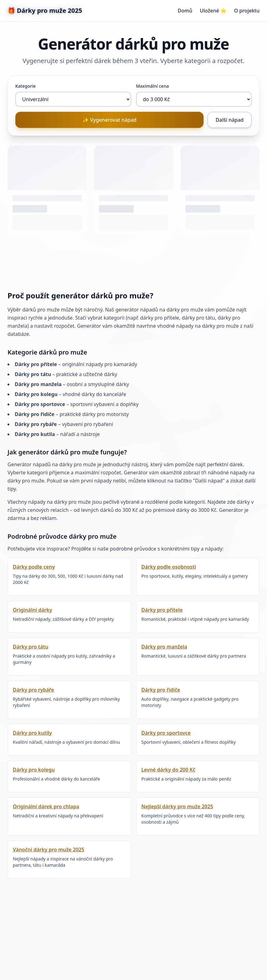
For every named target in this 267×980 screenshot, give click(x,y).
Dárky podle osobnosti (169, 567)
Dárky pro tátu (31, 647)
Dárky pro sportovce (166, 733)
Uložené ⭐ (213, 11)
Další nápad (230, 120)
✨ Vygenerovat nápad (109, 120)
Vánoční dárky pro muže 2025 (49, 850)
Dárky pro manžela (164, 647)
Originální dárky (32, 610)
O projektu (247, 11)
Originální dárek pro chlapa (46, 806)
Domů (185, 11)
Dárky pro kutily (32, 733)
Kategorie (25, 86)
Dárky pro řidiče (161, 690)
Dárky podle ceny (34, 567)
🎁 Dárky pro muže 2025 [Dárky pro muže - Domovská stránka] (45, 10)
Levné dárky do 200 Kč (168, 770)
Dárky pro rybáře (33, 690)
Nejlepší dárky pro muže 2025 (177, 806)
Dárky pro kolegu (34, 770)
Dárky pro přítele (162, 610)
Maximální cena (153, 86)
